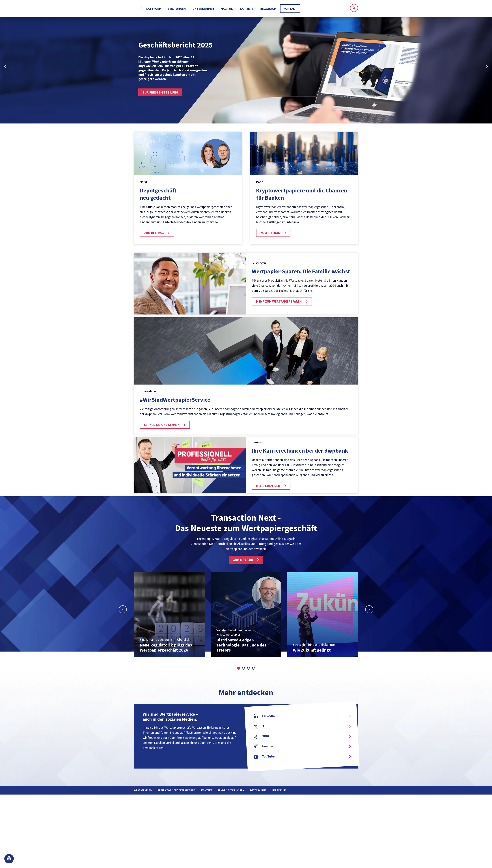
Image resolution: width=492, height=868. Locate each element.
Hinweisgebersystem (231, 792)
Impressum (279, 792)
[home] (151, 9)
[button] (354, 8)
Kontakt (207, 792)
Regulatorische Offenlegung (176, 792)
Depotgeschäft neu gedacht (158, 196)
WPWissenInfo (143, 792)
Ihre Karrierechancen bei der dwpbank (300, 453)
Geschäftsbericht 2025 (176, 47)
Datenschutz (258, 792)
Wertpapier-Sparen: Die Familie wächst (301, 273)
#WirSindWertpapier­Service (175, 402)
